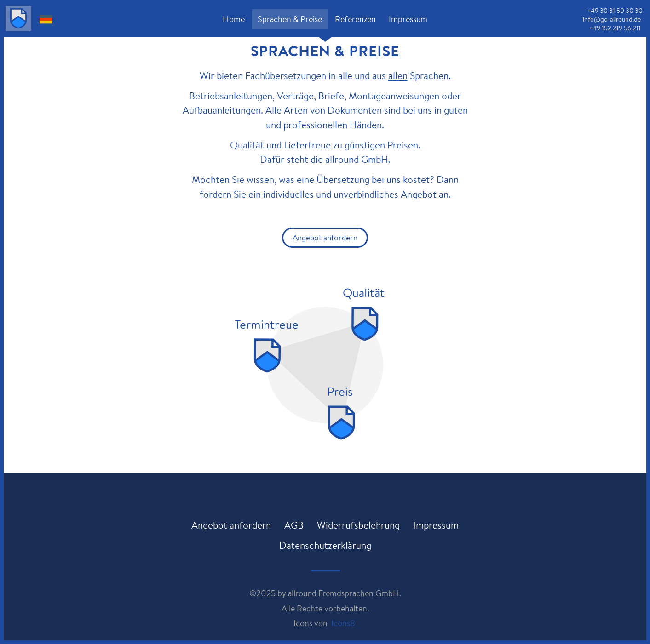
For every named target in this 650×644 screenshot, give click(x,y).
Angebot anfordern (325, 237)
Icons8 (343, 623)
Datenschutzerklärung (325, 545)
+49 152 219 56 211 (615, 28)
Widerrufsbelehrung (358, 525)
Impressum (408, 19)
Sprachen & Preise (290, 19)
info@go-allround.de (612, 19)
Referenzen (355, 19)
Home (234, 19)
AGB (294, 525)
